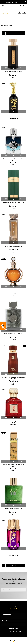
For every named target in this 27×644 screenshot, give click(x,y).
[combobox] (13, 30)
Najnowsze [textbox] (5, 30)
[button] (24, 6)
